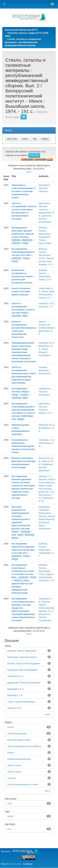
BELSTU (6, 864)
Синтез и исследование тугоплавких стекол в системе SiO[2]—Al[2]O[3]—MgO (23, 310)
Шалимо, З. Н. (46, 611)
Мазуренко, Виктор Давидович (46, 467)
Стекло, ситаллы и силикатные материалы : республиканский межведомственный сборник (23, 42)
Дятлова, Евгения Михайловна (45, 219)
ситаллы (11, 778)
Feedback (28, 864)
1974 (10, 804)
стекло (11, 727)
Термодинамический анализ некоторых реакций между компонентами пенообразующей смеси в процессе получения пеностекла (24, 352)
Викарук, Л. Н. (46, 264)
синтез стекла (14, 765)
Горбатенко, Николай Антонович (45, 392)
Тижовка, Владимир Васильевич (45, 370)
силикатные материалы (19, 759)
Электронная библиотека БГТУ (21, 30)
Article (10, 816)
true (9, 829)
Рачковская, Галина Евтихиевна (45, 240)
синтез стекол (14, 772)
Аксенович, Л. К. (47, 580)
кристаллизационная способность (24, 746)
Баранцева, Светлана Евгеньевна (45, 510)
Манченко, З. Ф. (15, 695)
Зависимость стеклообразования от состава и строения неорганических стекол (24, 191)
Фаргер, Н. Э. (46, 413)
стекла (11, 753)
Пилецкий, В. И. (47, 343)
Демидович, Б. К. (16, 689)
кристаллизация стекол (19, 740)
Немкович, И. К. (47, 303)
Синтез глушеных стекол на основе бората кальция (21, 291)
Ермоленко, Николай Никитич (45, 188)
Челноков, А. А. (46, 440)
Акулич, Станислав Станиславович (47, 325)
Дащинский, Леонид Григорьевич (45, 617)
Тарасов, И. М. (15, 708)
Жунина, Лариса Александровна (24, 663)
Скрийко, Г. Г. (45, 476)
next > (29, 172)
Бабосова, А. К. (46, 492)
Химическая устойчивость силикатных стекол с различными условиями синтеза (23, 276)
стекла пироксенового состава (22, 784)
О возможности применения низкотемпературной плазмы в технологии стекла (23, 446)
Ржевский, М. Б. (47, 425)
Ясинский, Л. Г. (46, 307)
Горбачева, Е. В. (15, 676)
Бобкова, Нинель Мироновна (44, 231)
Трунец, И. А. (45, 279)
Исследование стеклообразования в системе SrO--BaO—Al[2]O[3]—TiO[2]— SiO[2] (23, 255)
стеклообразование (17, 734)
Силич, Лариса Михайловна (21, 702)
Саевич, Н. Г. (45, 298)
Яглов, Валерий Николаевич (45, 352)
